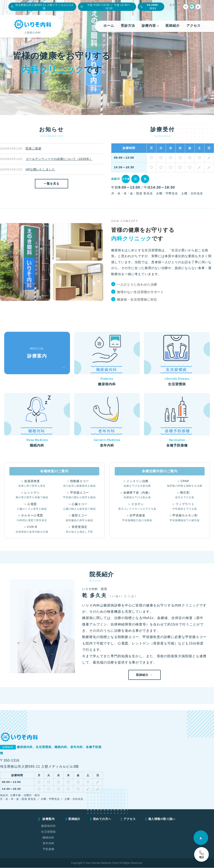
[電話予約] (201, 854)
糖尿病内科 (48, 826)
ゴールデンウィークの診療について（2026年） (59, 159)
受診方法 (128, 26)
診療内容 (150, 26)
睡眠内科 (48, 838)
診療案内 (48, 819)
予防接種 (48, 849)
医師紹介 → (144, 675)
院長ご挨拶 (34, 148)
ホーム (109, 26)
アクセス (194, 26)
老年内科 (48, 844)
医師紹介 (173, 26)
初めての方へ (102, 819)
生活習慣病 (48, 832)
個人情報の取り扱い (162, 819)
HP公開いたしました (40, 169)
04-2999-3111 (149, 7)
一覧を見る (52, 184)
